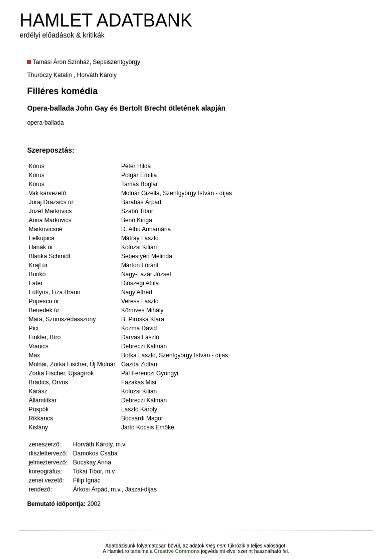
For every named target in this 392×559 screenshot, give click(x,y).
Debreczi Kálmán (144, 346)
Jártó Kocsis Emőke (148, 427)
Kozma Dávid (139, 328)
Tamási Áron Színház (61, 62)
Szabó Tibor (137, 211)
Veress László (140, 301)
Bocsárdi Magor (142, 418)
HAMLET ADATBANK (106, 20)
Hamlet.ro (118, 551)
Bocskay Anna (92, 462)
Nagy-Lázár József (146, 274)
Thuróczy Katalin (49, 75)
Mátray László (140, 238)
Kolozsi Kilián (139, 247)
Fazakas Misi (139, 382)
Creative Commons (177, 551)
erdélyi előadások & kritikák (62, 35)
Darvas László (140, 337)
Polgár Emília (139, 175)
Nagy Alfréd (137, 292)
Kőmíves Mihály (142, 310)
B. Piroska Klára (143, 319)
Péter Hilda (136, 166)
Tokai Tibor (87, 471)
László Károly (139, 409)
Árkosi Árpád (90, 489)
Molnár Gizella (140, 193)
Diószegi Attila (140, 283)
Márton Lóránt (140, 265)
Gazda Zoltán (139, 364)
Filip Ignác (87, 480)
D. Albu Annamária (146, 229)
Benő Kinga (137, 220)
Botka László (138, 355)
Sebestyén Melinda (147, 256)
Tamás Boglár (139, 184)
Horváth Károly (97, 75)
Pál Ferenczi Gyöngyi (150, 373)
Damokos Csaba (95, 453)
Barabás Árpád (141, 202)
